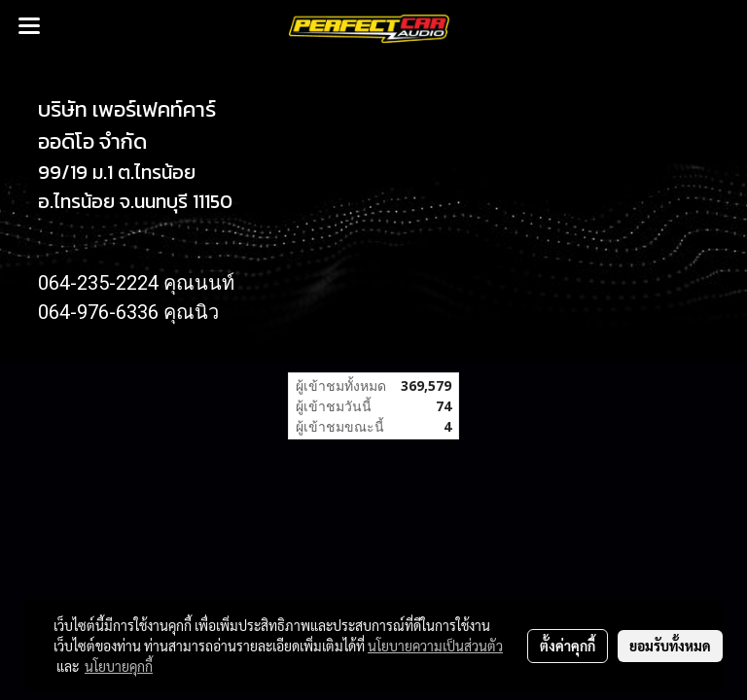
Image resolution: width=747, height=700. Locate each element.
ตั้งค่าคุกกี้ (568, 646)
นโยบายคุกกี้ (119, 666)
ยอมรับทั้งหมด (670, 646)
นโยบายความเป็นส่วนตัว (435, 646)
